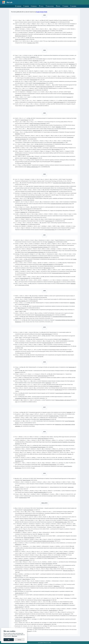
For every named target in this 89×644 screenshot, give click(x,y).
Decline (19, 640)
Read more (14, 636)
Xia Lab (9, 2)
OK (9, 640)
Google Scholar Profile (42, 12)
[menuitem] (18, 6)
